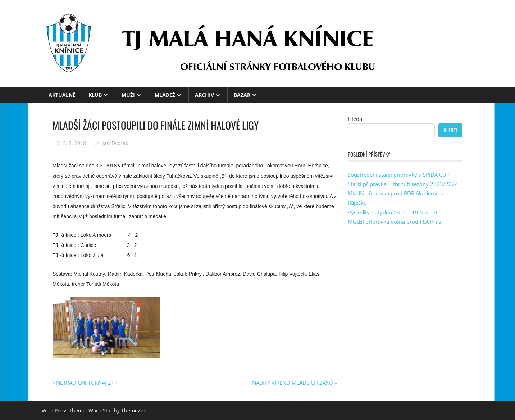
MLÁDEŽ (165, 95)
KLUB (95, 95)
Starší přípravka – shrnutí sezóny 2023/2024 (403, 184)
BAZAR (242, 95)
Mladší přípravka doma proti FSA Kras (394, 222)
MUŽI (128, 95)
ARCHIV (204, 95)
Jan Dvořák (115, 143)
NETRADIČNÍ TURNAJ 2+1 (87, 383)
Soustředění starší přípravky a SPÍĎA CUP (399, 175)
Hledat (356, 119)
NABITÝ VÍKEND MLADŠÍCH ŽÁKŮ (293, 383)
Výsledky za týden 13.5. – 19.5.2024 (393, 212)
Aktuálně (62, 95)
